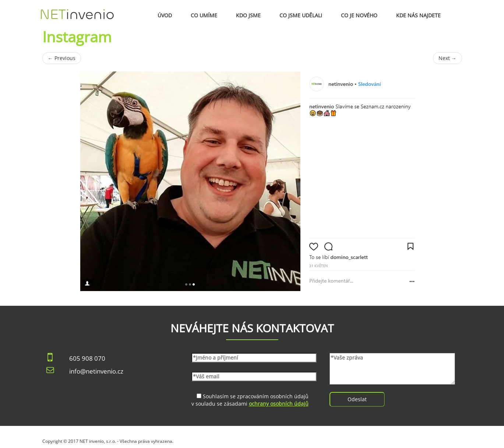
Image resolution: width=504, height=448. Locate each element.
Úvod (165, 15)
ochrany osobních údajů (279, 404)
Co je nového (359, 15)
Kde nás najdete (418, 15)
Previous (62, 58)
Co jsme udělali (301, 15)
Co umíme (204, 15)
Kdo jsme (248, 15)
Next (447, 58)
